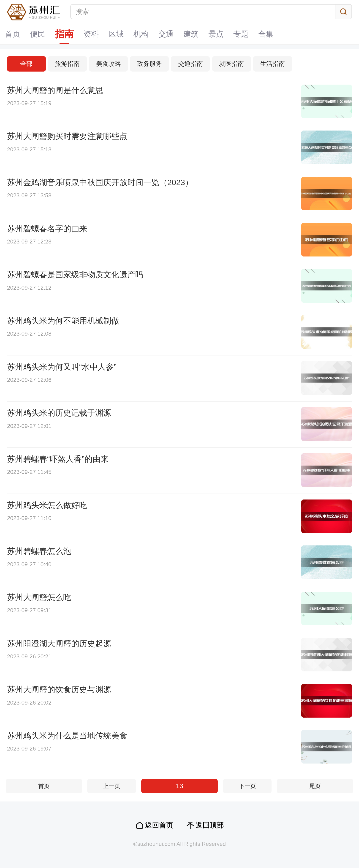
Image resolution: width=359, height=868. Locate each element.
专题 (241, 34)
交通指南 (190, 64)
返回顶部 (210, 825)
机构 (141, 34)
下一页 (247, 786)
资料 (91, 34)
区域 (116, 34)
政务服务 (150, 64)
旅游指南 (67, 64)
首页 (13, 34)
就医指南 (231, 64)
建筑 (191, 34)
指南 (64, 34)
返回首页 (159, 825)
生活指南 (272, 64)
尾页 (315, 786)
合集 (266, 34)
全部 (26, 64)
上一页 (112, 786)
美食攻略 (109, 64)
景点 (216, 34)
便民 (38, 34)
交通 (166, 34)
